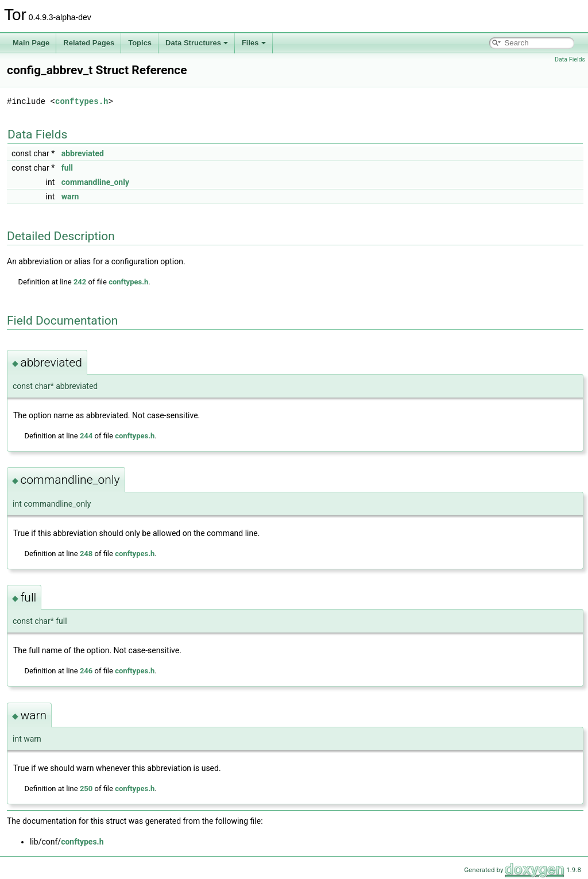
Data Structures (197, 43)
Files (254, 43)
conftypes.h (82, 101)
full (67, 168)
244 (86, 436)
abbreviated (83, 153)
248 (86, 554)
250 (86, 789)
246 (86, 671)
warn (70, 196)
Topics (140, 43)
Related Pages (89, 43)
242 (80, 282)
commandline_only (95, 182)
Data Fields (570, 59)
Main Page (31, 43)
